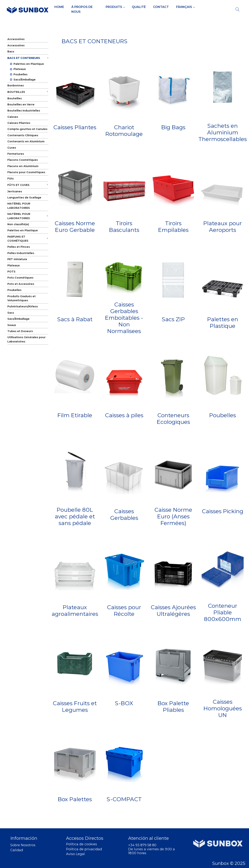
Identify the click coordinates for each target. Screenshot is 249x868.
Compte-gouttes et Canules (27, 129)
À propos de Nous (82, 9)
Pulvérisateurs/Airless (23, 306)
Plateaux (18, 69)
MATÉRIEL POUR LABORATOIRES (19, 206)
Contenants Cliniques (23, 135)
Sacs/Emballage (23, 80)
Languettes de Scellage (24, 198)
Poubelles (19, 74)
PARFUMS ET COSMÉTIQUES (18, 239)
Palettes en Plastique (27, 64)
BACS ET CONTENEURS (24, 58)
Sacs (11, 313)
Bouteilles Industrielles (24, 111)
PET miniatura (17, 259)
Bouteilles (15, 98)
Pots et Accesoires (21, 284)
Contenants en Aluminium (26, 141)
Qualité (139, 7)
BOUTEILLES (16, 92)
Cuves (12, 148)
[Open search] (238, 9)
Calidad (17, 850)
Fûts (11, 179)
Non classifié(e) (18, 224)
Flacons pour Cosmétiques (26, 172)
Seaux (12, 325)
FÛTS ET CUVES (18, 185)
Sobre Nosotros (23, 845)
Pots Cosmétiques (20, 278)
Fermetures (16, 154)
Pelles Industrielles (21, 253)
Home (59, 7)
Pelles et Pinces (19, 247)
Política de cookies (82, 844)
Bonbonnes (16, 85)
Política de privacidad (84, 849)
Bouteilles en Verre (21, 104)
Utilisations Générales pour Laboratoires (26, 339)
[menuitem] (185, 7)
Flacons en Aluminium (23, 166)
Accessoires (16, 39)
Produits (114, 7)
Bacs (11, 52)
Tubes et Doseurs (20, 331)
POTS (11, 272)
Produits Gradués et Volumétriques (21, 298)
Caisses (13, 117)
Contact (161, 7)
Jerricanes (15, 191)
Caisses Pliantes (19, 123)
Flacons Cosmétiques (23, 160)
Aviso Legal (75, 854)
